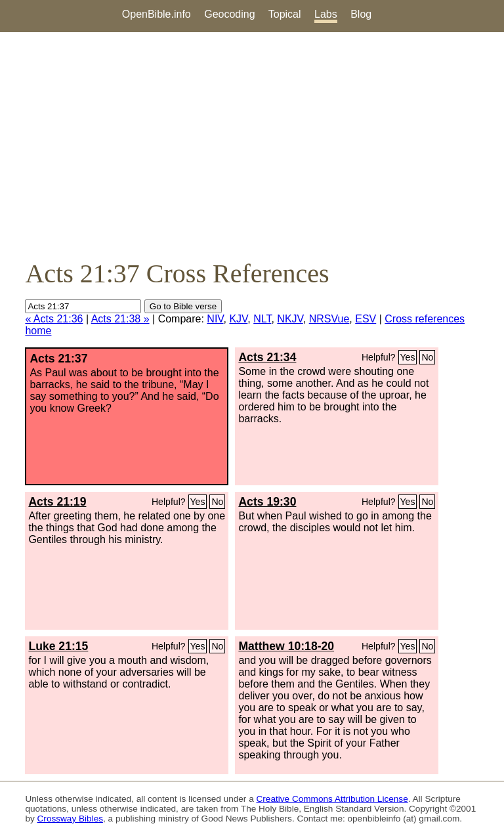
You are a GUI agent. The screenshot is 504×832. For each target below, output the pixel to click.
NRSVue (329, 319)
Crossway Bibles (70, 819)
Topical (285, 14)
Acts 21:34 (267, 357)
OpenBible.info (157, 14)
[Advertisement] (252, 145)
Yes (408, 357)
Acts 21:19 (57, 502)
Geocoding (229, 14)
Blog (361, 14)
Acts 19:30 (267, 502)
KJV (238, 319)
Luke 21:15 (58, 646)
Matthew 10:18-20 (286, 646)
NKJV (290, 319)
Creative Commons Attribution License (332, 799)
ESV (366, 319)
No (427, 357)
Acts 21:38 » (120, 319)
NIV (215, 319)
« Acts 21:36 (54, 319)
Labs (326, 14)
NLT (262, 319)
